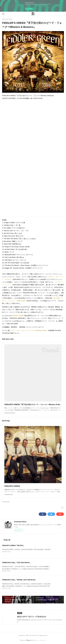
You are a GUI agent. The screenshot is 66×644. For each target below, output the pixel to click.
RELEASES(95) (6, 502)
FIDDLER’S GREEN (18, 316)
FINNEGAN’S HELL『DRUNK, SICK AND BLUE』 (19, 580)
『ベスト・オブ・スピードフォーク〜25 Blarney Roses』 (29, 330)
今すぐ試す (29, 9)
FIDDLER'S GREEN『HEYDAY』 (13, 545)
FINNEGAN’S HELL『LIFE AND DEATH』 (16, 563)
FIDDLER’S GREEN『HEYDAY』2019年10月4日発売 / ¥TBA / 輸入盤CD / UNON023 (26, 549)
